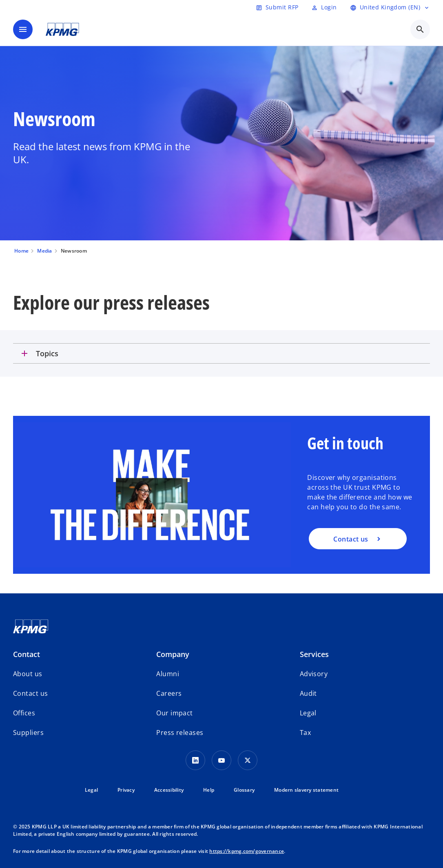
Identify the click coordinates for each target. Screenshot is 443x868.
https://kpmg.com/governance (247, 851)
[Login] (324, 7)
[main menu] (23, 29)
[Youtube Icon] (221, 760)
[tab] (221, 353)
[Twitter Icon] (248, 760)
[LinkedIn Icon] (195, 760)
